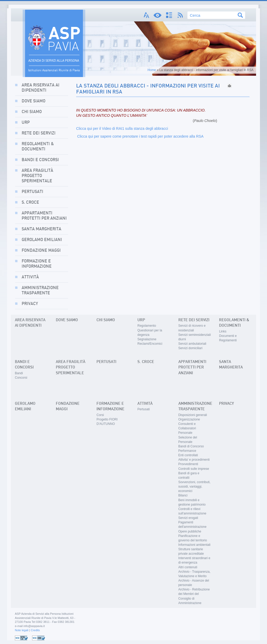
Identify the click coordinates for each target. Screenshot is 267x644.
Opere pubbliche (190, 531)
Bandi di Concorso (191, 446)
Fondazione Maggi (41, 250)
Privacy (30, 304)
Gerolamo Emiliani (42, 240)
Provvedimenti (188, 464)
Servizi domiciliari (190, 348)
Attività (30, 277)
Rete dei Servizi (39, 133)
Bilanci (183, 495)
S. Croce (30, 202)
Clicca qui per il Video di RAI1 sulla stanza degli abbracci (122, 128)
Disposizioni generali (193, 415)
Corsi (100, 415)
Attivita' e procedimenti (194, 460)
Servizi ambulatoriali (192, 344)
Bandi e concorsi (40, 160)
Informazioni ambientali (194, 545)
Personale (185, 433)
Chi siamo (32, 112)
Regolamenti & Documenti (38, 147)
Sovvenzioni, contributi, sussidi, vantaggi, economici (194, 487)
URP (26, 122)
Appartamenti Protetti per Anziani (44, 216)
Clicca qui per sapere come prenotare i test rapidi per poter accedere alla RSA (140, 136)
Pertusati (32, 192)
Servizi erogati (188, 518)
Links (223, 331)
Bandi (19, 373)
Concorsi (21, 378)
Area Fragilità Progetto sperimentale (37, 176)
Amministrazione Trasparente (40, 290)
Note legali (22, 630)
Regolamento (147, 326)
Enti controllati (188, 455)
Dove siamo (34, 101)
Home (152, 70)
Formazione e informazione (37, 264)
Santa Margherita (41, 229)
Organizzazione (189, 419)
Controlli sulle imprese (194, 469)
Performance (187, 451)
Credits (35, 630)
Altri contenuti (188, 567)
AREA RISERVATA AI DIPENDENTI (41, 88)
